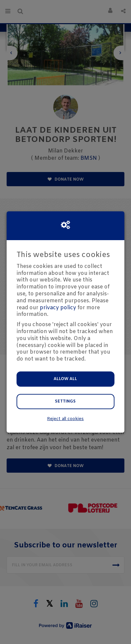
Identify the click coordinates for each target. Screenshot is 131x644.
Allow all (65, 379)
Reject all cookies (65, 419)
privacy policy (58, 308)
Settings (65, 402)
